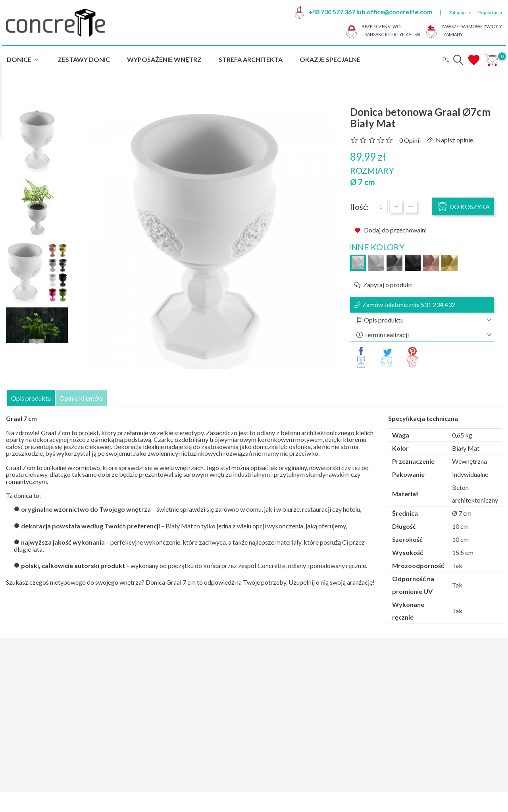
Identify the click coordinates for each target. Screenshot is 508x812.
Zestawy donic (84, 59)
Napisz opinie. (454, 140)
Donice (24, 60)
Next (37, 337)
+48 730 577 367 (332, 12)
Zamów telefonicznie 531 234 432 (409, 304)
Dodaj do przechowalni (391, 230)
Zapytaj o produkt (388, 285)
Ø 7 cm (363, 182)
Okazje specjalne (330, 59)
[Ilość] (381, 206)
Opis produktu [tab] (31, 398)
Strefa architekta (251, 59)
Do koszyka (463, 206)
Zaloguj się (460, 12)
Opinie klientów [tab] (81, 398)
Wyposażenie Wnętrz (164, 59)
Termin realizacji (386, 335)
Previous (37, 108)
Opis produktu (383, 320)
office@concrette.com (400, 12)
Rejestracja (490, 12)
